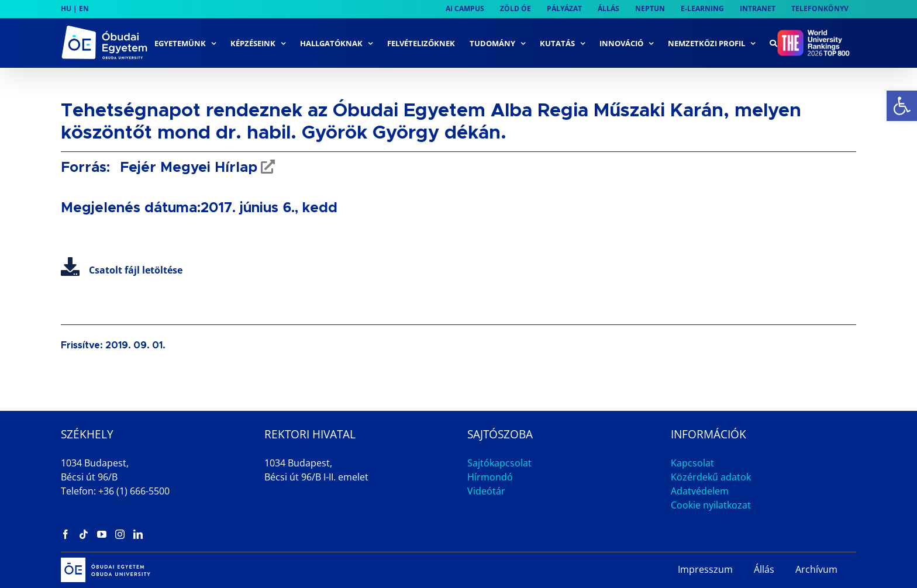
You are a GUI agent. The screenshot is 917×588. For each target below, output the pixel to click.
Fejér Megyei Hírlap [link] (187, 168)
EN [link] (84, 8)
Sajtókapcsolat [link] (499, 463)
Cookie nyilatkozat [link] (711, 505)
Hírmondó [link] (490, 477)
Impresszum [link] (705, 569)
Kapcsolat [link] (692, 463)
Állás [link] (764, 569)
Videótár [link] (486, 491)
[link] (902, 106)
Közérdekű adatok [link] (711, 477)
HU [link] (66, 8)
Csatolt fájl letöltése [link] (122, 270)
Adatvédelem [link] (700, 491)
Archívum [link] (816, 569)
